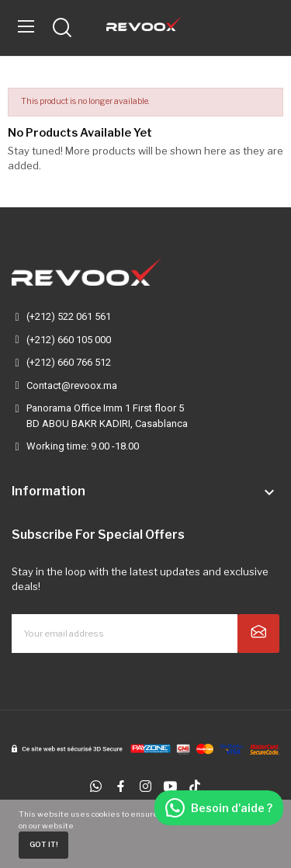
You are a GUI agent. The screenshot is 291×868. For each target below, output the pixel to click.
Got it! (44, 844)
